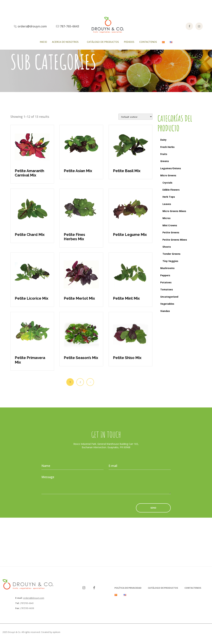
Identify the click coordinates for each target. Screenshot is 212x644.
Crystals (167, 183)
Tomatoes (167, 289)
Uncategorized (169, 297)
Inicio (43, 42)
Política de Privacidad (128, 588)
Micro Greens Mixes (174, 211)
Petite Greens (171, 232)
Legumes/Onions (171, 168)
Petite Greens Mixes (175, 240)
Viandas (165, 311)
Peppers (165, 275)
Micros (167, 218)
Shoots (167, 247)
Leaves (167, 204)
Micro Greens (168, 175)
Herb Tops (169, 197)
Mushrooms (167, 268)
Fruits (164, 154)
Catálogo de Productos (103, 42)
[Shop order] (135, 117)
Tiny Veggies (170, 261)
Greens (165, 161)
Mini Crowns (170, 225)
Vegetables (167, 304)
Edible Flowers (171, 190)
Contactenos (148, 42)
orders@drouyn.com (34, 598)
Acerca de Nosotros (65, 42)
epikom (56, 632)
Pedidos (129, 42)
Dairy (163, 140)
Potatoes (166, 282)
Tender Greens (171, 254)
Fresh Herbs (167, 147)
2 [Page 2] (80, 382)
